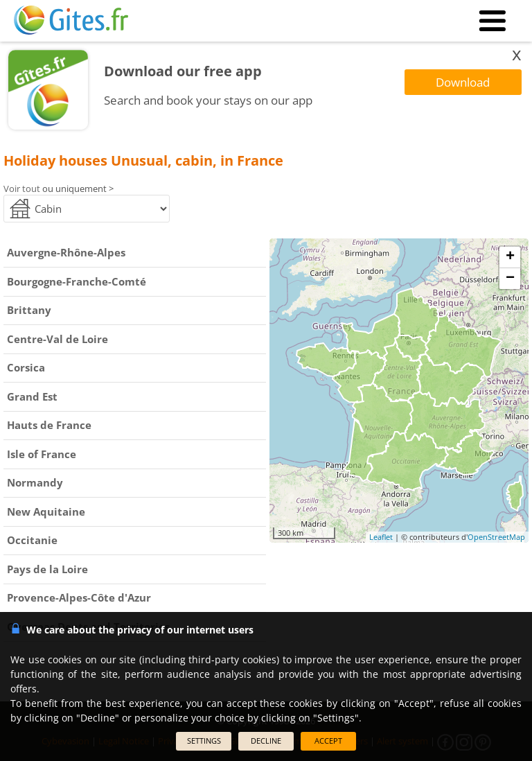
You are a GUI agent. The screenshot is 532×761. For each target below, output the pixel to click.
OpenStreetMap (496, 537)
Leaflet (381, 537)
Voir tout (22, 189)
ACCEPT (328, 741)
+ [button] (510, 257)
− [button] (510, 279)
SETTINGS (204, 741)
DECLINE (266, 741)
